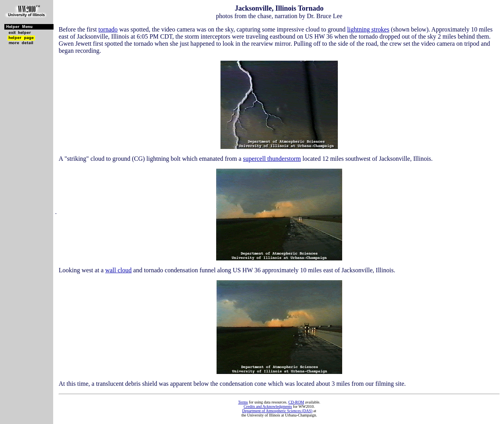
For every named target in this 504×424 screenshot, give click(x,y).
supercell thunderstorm (272, 159)
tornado (108, 29)
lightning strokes (368, 29)
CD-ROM (296, 402)
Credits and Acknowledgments (268, 406)
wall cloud (118, 270)
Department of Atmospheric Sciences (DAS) (277, 411)
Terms (243, 402)
